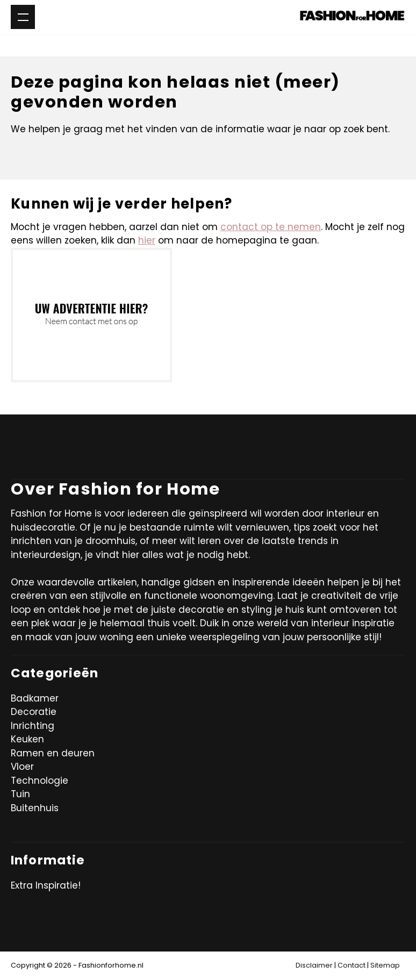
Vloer (22, 767)
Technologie (40, 781)
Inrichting (33, 726)
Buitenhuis (35, 808)
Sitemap (385, 965)
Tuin (20, 794)
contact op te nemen (271, 227)
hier (147, 240)
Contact (352, 965)
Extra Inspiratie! (46, 885)
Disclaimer (314, 965)
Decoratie (34, 712)
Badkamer (35, 698)
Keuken (27, 739)
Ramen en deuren (53, 753)
